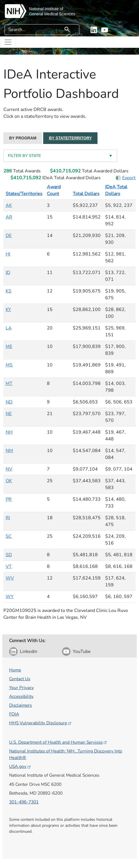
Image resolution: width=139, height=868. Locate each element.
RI (8, 518)
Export (129, 178)
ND (9, 402)
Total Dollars (86, 194)
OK (9, 481)
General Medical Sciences (52, 14)
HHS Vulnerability (41, 723)
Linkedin (29, 651)
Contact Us (20, 679)
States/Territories (24, 194)
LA (9, 328)
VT (9, 566)
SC (9, 536)
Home (15, 670)
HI (8, 254)
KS (9, 291)
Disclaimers (20, 705)
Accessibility (21, 696)
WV (10, 578)
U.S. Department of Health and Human (58, 742)
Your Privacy (21, 687)
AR (9, 217)
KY (8, 310)
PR (9, 499)
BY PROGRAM (23, 138)
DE (9, 236)
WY (10, 597)
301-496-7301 (24, 802)
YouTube (82, 651)
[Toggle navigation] (8, 42)
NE (9, 414)
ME (9, 347)
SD (9, 555)
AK (9, 205)
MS (9, 365)
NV (9, 469)
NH (9, 432)
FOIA (14, 714)
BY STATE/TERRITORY (70, 138)
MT (9, 384)
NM (9, 451)
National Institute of (46, 9)
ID (8, 273)
